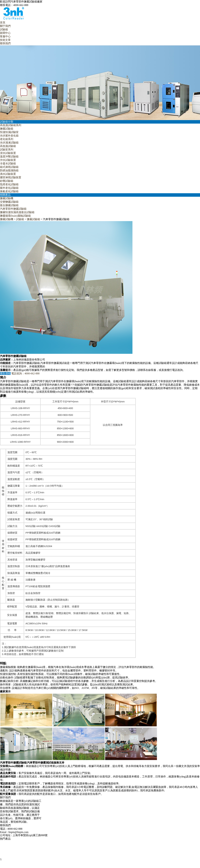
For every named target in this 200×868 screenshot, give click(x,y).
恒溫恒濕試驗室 (9, 132)
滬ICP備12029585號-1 (145, 866)
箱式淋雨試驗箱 (9, 167)
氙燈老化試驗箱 (9, 184)
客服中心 (5, 36)
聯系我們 (5, 43)
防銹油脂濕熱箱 (9, 170)
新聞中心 (5, 33)
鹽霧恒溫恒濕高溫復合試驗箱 (17, 212)
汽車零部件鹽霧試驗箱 (13, 209)
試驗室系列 (7, 150)
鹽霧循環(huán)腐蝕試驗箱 (15, 216)
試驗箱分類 (7, 122)
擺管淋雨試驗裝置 (11, 177)
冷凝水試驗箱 (8, 163)
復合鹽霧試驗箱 (9, 205)
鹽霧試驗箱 (7, 129)
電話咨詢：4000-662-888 (25, 373)
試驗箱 (4, 29)
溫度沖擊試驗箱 (9, 156)
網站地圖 (116, 866)
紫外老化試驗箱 (9, 188)
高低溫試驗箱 (8, 146)
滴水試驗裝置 (8, 174)
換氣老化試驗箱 (9, 191)
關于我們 (5, 26)
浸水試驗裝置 (8, 153)
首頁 (3, 22)
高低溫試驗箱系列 (11, 125)
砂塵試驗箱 (7, 181)
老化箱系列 (7, 139)
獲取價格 (5, 373)
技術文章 (5, 40)
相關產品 (5, 195)
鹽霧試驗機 (7, 198)
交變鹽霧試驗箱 (9, 202)
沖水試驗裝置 (8, 160)
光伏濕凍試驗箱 (9, 143)
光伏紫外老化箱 (9, 136)
